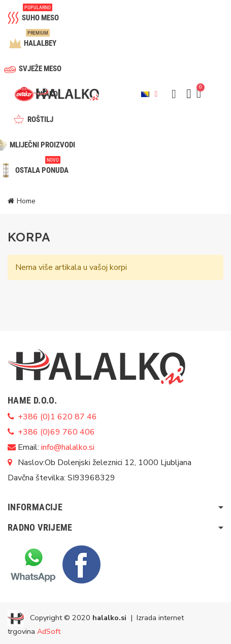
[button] (174, 94)
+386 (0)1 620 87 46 (57, 417)
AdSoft (49, 631)
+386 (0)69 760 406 (56, 432)
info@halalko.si (68, 447)
